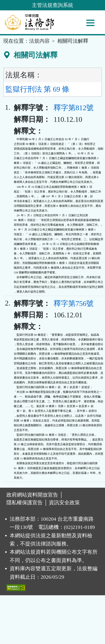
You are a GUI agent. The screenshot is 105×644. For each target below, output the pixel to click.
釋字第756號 (74, 303)
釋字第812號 (74, 108)
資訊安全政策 (64, 503)
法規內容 (39, 41)
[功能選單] (90, 23)
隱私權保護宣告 (25, 503)
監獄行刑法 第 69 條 (37, 89)
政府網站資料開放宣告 (32, 495)
